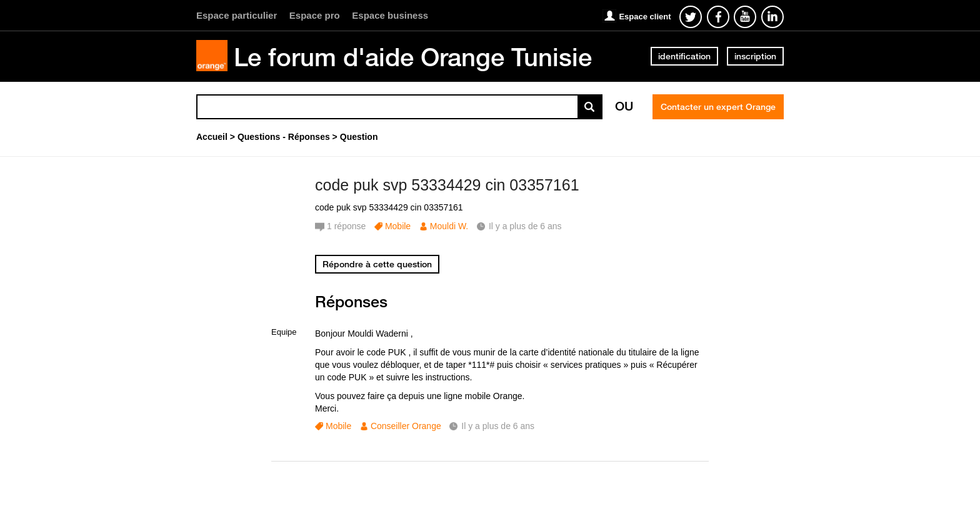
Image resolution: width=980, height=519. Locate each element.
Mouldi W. (449, 226)
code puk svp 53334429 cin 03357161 (447, 185)
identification (684, 56)
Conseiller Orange (406, 426)
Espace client (645, 17)
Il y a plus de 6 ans (498, 426)
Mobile (398, 226)
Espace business (390, 15)
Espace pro (315, 15)
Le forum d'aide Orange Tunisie (413, 57)
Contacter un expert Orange (718, 107)
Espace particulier (237, 15)
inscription (755, 56)
